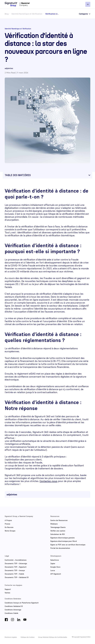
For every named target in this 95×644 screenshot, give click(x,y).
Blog (7, 14)
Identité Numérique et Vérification (27, 14)
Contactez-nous (48, 481)
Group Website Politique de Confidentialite (53, 637)
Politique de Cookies (28, 637)
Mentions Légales (11, 637)
